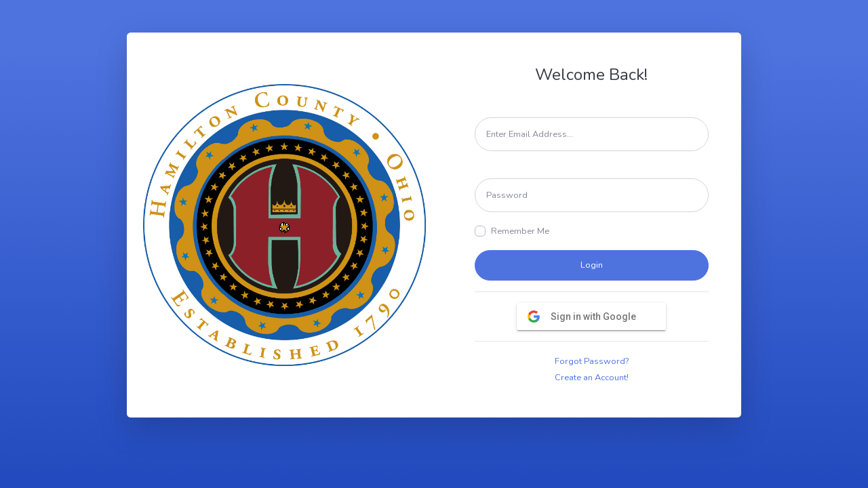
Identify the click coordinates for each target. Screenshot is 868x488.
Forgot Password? (592, 361)
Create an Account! (592, 378)
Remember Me (520, 231)
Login (592, 265)
